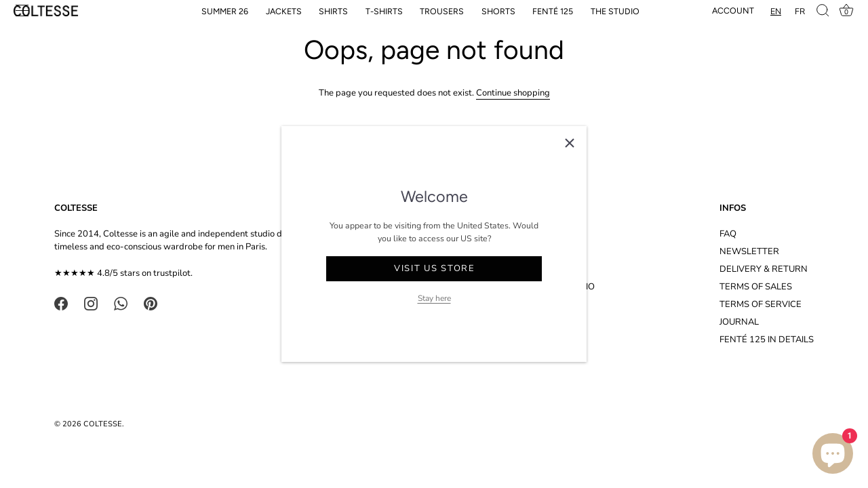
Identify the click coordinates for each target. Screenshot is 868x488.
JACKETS (284, 11)
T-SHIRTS (384, 11)
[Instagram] (91, 303)
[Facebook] (61, 303)
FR (800, 11)
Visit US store (435, 268)
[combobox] (776, 11)
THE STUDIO (615, 11)
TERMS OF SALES (756, 287)
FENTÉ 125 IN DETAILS (767, 340)
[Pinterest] (151, 303)
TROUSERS (442, 11)
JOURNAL (739, 322)
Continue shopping (513, 93)
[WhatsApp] (121, 303)
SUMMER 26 (225, 11)
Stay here (434, 298)
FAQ (728, 234)
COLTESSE (103, 424)
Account (733, 11)
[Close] (570, 143)
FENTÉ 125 (553, 11)
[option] (800, 11)
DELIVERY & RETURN (764, 269)
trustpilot (172, 273)
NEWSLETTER (749, 251)
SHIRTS (333, 11)
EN (776, 11)
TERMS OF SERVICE (761, 304)
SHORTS (498, 11)
